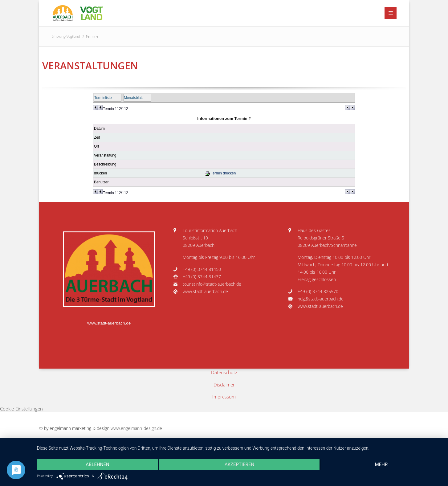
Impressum (224, 397)
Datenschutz (224, 372)
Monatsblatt (133, 98)
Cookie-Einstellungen (21, 409)
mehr (381, 464)
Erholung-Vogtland (66, 36)
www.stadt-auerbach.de (109, 323)
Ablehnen (97, 464)
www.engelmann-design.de (136, 428)
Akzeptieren (239, 464)
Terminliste (103, 98)
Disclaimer (224, 385)
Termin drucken (220, 173)
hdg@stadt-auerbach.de (321, 299)
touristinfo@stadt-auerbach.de (212, 284)
